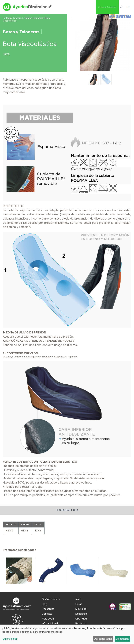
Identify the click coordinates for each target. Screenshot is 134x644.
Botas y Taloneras (34, 18)
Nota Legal (48, 619)
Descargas (48, 609)
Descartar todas (103, 639)
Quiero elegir (10, 639)
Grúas (79, 604)
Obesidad (81, 619)
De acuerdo (122, 639)
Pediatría (80, 623)
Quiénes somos (51, 599)
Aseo (78, 599)
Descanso (18, 18)
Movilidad (81, 609)
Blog (44, 604)
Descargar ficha (67, 510)
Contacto (47, 614)
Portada (7, 18)
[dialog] (67, 634)
